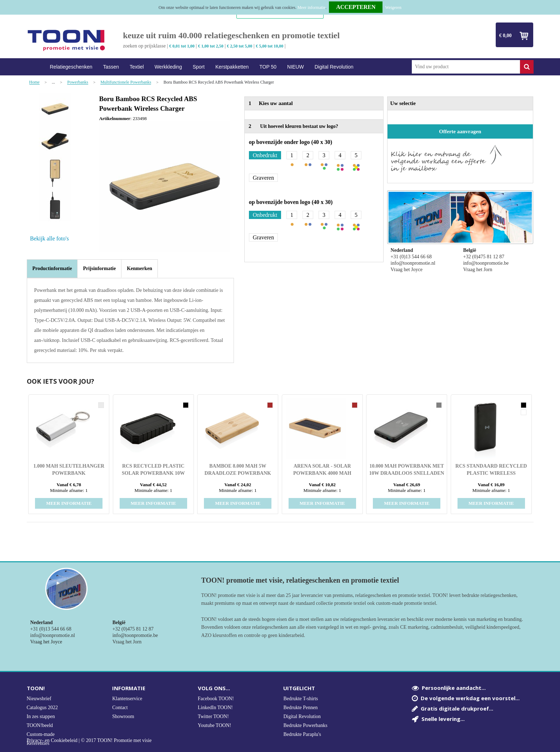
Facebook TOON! (216, 699)
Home (36, 67)
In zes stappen (41, 716)
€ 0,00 (506, 36)
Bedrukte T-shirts (301, 699)
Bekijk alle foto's (49, 238)
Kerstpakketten (232, 67)
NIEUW (296, 67)
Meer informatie (311, 8)
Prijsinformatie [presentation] (99, 268)
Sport (198, 67)
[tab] (52, 269)
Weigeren (393, 8)
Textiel (137, 67)
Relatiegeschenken (71, 67)
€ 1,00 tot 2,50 (211, 46)
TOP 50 (268, 67)
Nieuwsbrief (39, 699)
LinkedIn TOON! (215, 708)
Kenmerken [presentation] (139, 268)
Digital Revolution (334, 67)
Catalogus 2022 (42, 708)
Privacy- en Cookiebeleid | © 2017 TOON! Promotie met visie (89, 741)
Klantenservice (127, 699)
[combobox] (466, 67)
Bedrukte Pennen (300, 708)
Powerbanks (78, 82)
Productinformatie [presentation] (52, 268)
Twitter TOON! (213, 716)
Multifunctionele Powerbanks (126, 82)
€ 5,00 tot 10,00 (269, 46)
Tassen (111, 67)
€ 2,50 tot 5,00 (239, 46)
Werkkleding (168, 67)
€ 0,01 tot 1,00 (182, 46)
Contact (120, 708)
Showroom (123, 716)
